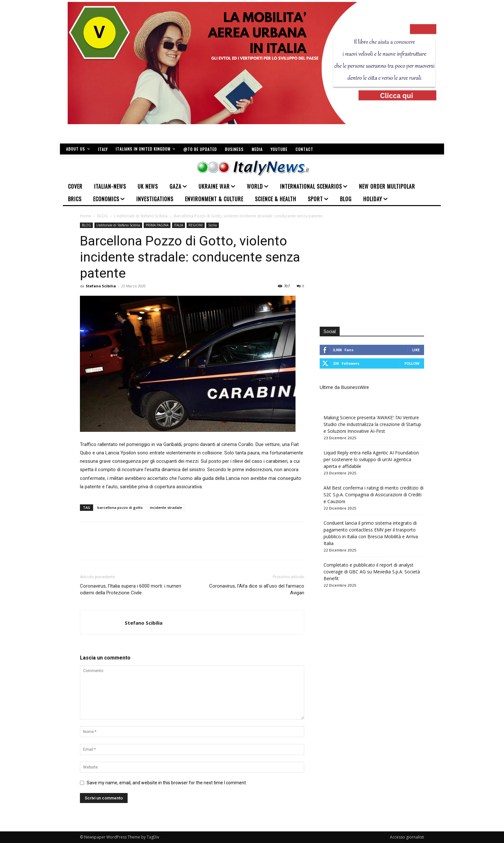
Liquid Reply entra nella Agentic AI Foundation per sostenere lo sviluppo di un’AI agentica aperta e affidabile (371, 459)
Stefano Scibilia (101, 286)
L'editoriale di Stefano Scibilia (141, 216)
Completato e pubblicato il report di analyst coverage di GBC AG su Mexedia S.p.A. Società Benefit (372, 572)
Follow (412, 363)
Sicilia (213, 225)
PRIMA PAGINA (157, 225)
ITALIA (179, 225)
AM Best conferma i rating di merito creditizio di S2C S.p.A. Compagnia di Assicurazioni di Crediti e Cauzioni (373, 495)
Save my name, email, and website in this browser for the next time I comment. (167, 783)
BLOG (103, 216)
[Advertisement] (374, 268)
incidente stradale (166, 507)
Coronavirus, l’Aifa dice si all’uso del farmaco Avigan (257, 589)
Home (86, 216)
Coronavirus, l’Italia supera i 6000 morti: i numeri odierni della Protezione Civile (131, 589)
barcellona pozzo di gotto (120, 507)
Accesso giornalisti (407, 837)
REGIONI (196, 225)
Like (416, 350)
